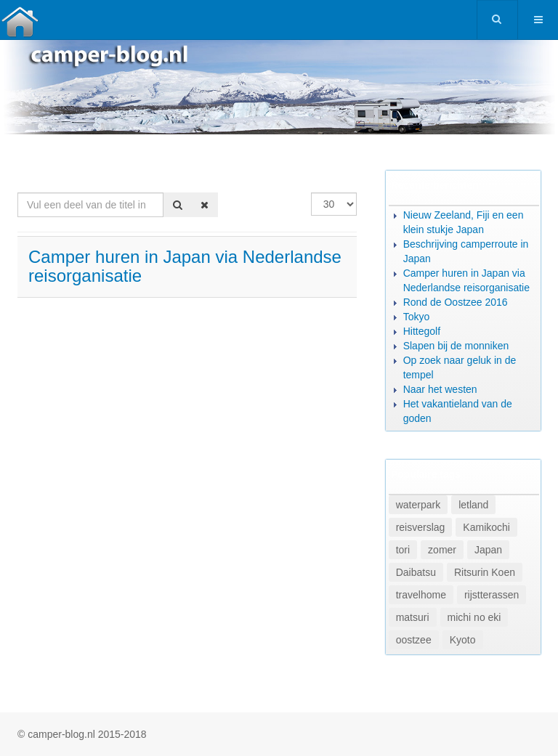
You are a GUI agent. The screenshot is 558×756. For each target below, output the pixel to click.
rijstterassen (492, 595)
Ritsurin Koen (485, 572)
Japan (488, 550)
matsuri (413, 617)
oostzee (414, 640)
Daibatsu (416, 572)
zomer (442, 550)
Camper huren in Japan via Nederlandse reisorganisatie (185, 266)
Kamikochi (486, 527)
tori (403, 550)
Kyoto (463, 640)
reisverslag (421, 527)
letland (473, 505)
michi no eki (474, 617)
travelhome (421, 595)
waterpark (418, 505)
